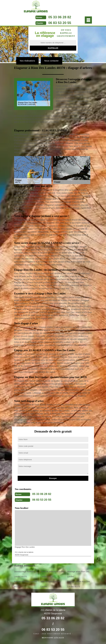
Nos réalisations (27, 61)
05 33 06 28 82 (60, 17)
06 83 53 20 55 (60, 23)
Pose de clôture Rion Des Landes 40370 (79, 584)
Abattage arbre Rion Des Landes (78, 574)
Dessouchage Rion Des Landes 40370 (25, 574)
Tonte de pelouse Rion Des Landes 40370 (53, 574)
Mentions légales (53, 638)
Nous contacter (52, 61)
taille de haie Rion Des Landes (51, 584)
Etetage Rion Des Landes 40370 (26, 584)
